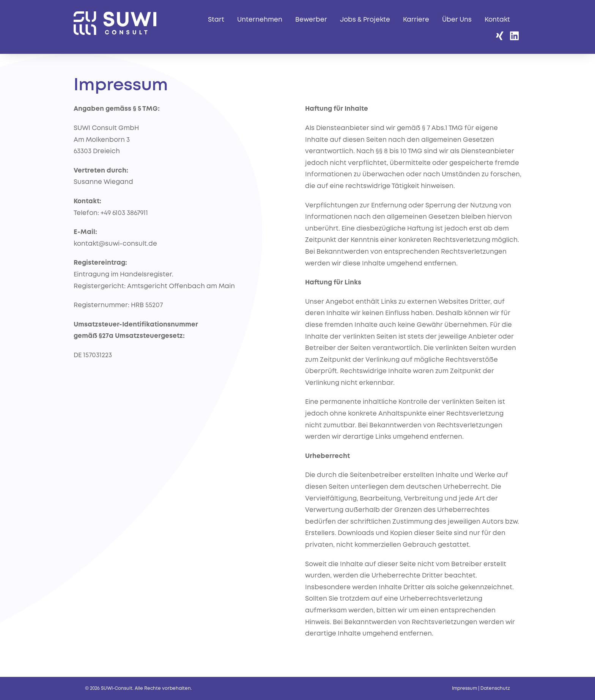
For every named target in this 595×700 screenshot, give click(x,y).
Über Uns (457, 20)
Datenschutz (495, 688)
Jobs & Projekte (365, 20)
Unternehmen (260, 20)
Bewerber (311, 20)
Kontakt (497, 20)
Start (216, 20)
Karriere (416, 20)
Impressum (464, 688)
